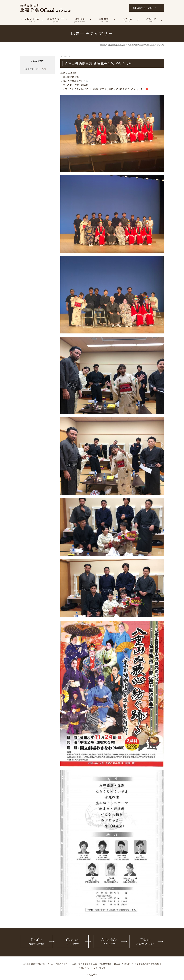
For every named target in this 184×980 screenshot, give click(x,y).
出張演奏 (80, 20)
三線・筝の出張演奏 (82, 964)
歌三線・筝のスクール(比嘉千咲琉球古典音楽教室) (136, 964)
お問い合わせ (85, 968)
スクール (128, 20)
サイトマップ (99, 968)
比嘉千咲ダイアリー (117, 45)
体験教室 (104, 20)
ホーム (103, 45)
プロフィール (32, 20)
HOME (26, 964)
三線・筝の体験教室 (102, 964)
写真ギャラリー (56, 20)
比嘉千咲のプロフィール (42, 964)
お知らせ (151, 20)
